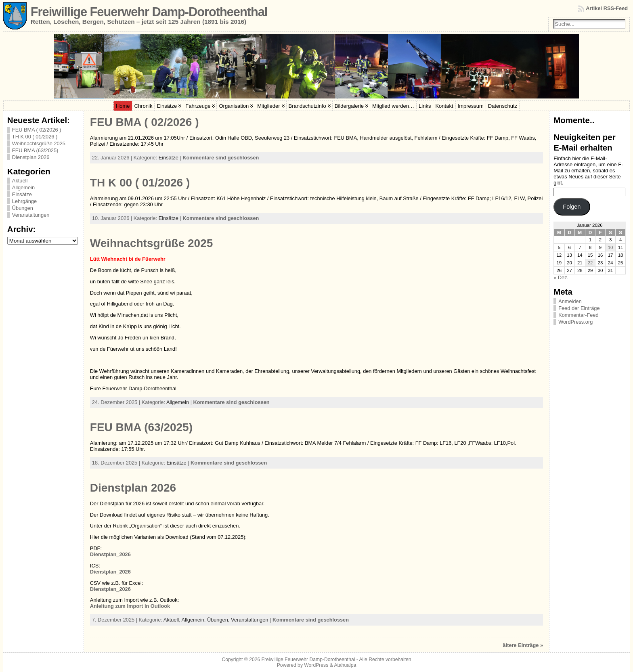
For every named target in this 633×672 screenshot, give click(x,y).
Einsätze (22, 194)
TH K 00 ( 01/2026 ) (35, 137)
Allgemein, (194, 620)
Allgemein (23, 187)
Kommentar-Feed (579, 315)
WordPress (316, 665)
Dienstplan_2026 (110, 554)
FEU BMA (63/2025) (35, 150)
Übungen (23, 208)
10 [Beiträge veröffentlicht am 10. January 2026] (611, 247)
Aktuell (20, 181)
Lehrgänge (24, 201)
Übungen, (219, 620)
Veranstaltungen (31, 215)
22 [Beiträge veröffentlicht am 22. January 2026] (590, 263)
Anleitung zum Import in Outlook (130, 606)
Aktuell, (173, 620)
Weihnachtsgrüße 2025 (39, 143)
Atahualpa (345, 665)
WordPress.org (575, 322)
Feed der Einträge (579, 308)
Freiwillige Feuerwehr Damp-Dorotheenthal (149, 12)
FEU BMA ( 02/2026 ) (37, 130)
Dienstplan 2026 (31, 157)
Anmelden (570, 301)
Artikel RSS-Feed (607, 8)
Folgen (572, 207)
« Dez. (561, 277)
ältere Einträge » (523, 645)
